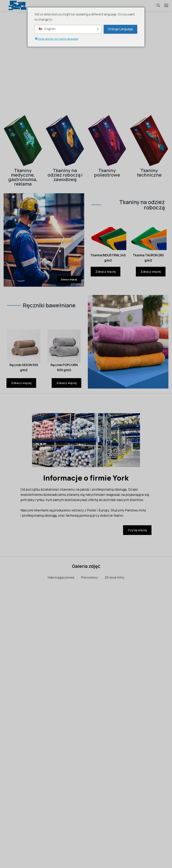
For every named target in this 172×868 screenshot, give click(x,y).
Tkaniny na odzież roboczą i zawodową (65, 175)
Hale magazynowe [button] (61, 577)
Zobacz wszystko (86, 597)
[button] (4, 684)
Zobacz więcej (106, 272)
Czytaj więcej (137, 530)
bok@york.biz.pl (142, 836)
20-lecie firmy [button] (115, 577)
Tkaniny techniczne (149, 173)
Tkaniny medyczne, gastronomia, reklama (23, 177)
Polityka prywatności (86, 856)
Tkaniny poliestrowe (107, 173)
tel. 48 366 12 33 (86, 836)
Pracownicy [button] (90, 577)
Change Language (120, 29)
